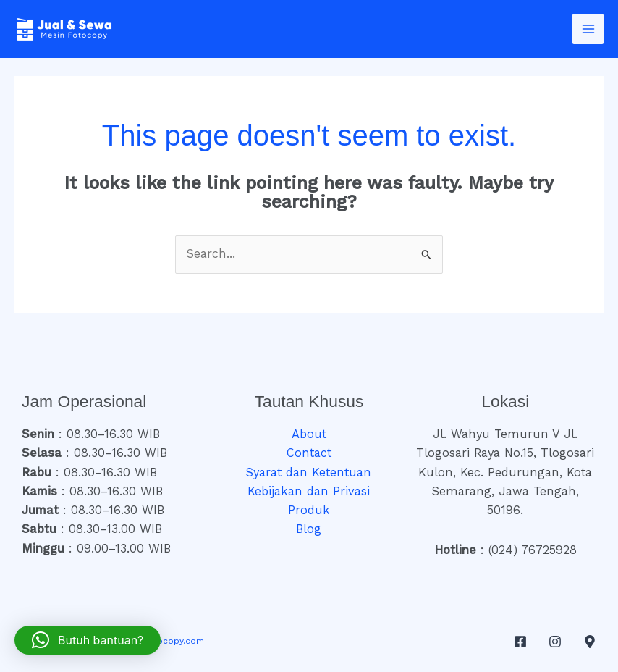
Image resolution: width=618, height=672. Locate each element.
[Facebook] (520, 642)
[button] (88, 640)
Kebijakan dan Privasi (309, 491)
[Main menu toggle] (588, 29)
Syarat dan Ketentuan (309, 472)
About (309, 434)
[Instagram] (555, 642)
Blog (309, 529)
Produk (309, 510)
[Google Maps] (590, 642)
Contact (309, 453)
